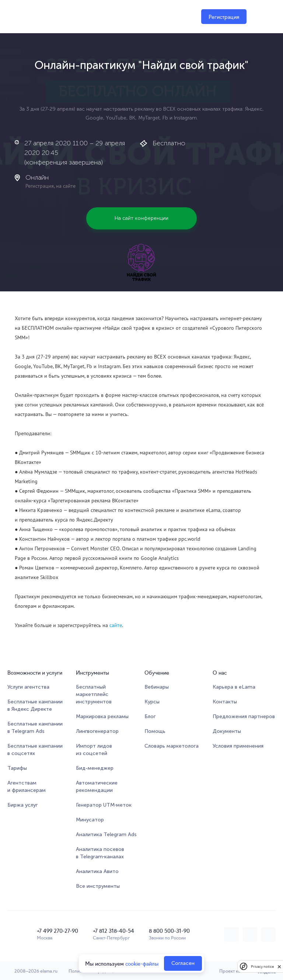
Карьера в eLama (234, 687)
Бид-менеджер (95, 768)
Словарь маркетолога (172, 746)
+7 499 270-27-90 (57, 931)
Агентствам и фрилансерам (27, 787)
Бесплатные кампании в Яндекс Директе (35, 705)
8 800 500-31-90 (169, 931)
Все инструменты (98, 886)
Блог (150, 716)
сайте (116, 625)
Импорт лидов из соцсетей (94, 750)
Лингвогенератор (97, 731)
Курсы (152, 702)
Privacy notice (262, 967)
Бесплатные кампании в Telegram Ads (35, 728)
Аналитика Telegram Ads (106, 834)
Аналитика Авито (97, 871)
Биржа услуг (22, 805)
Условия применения (238, 746)
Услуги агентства (28, 687)
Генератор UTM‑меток (104, 805)
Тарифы (17, 768)
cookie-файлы (142, 963)
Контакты (225, 702)
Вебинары (157, 687)
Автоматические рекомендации (97, 787)
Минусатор (90, 820)
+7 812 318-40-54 (113, 931)
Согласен (183, 963)
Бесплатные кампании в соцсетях (35, 750)
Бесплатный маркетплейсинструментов (94, 694)
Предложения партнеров (244, 716)
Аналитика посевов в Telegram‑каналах (100, 853)
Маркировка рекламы (102, 716)
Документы (227, 731)
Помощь (155, 731)
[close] (279, 966)
